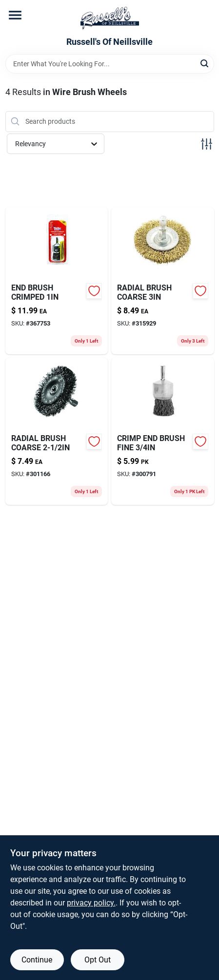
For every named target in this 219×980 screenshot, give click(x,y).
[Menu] (15, 15)
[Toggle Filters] (207, 144)
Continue (37, 960)
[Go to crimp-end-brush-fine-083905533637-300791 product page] (163, 431)
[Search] (205, 63)
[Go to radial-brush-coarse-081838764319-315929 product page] (163, 281)
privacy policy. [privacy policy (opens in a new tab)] (91, 903)
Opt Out (98, 960)
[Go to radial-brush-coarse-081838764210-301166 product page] (57, 431)
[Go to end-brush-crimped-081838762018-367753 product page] (57, 281)
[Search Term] (110, 64)
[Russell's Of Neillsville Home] (110, 19)
